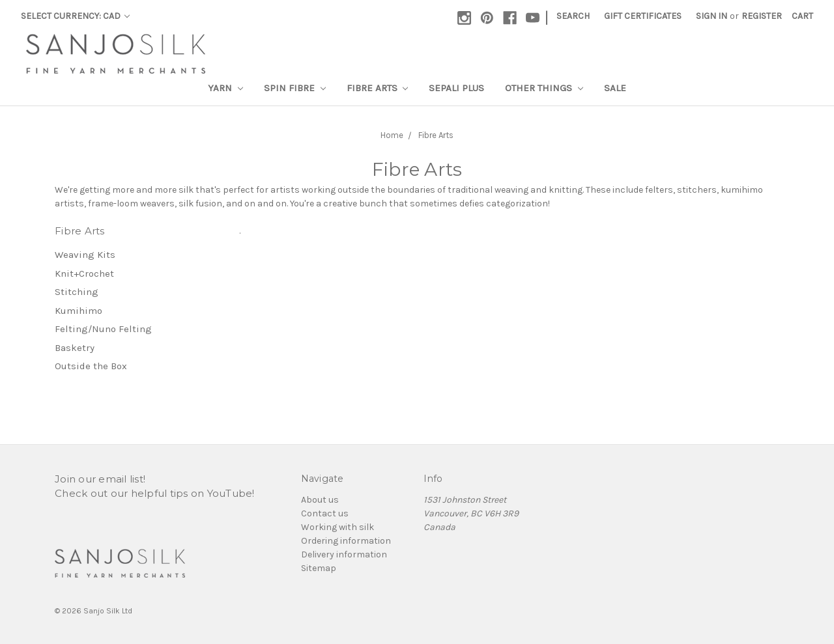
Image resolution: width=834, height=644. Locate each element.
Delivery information (344, 554)
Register (762, 16)
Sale (615, 88)
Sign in (712, 16)
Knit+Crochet (84, 273)
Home (392, 135)
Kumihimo (79, 311)
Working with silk (338, 527)
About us (320, 500)
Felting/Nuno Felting (103, 329)
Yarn (225, 88)
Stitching (77, 292)
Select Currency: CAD (75, 16)
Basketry (75, 348)
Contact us (325, 513)
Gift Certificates (643, 16)
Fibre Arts (378, 88)
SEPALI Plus (456, 88)
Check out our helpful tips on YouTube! (155, 493)
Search (573, 16)
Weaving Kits (85, 255)
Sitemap (319, 568)
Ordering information (346, 541)
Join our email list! (100, 479)
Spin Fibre (295, 88)
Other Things (544, 88)
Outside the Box (91, 366)
